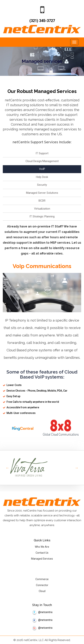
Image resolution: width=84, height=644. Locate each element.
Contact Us (42, 552)
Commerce (42, 579)
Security (42, 185)
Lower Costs (14, 385)
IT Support (42, 153)
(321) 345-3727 (42, 21)
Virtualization (42, 208)
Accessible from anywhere (23, 407)
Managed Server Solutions (42, 192)
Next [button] (77, 467)
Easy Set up (13, 396)
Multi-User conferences (21, 413)
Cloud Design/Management (42, 161)
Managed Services (42, 558)
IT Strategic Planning (42, 216)
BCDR (42, 200)
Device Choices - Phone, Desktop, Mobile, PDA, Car (37, 390)
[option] (42, 467)
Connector (42, 585)
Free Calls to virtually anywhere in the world (33, 401)
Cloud (42, 591)
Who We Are (42, 546)
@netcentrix (42, 612)
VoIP (42, 169)
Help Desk (42, 177)
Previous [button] (7, 467)
